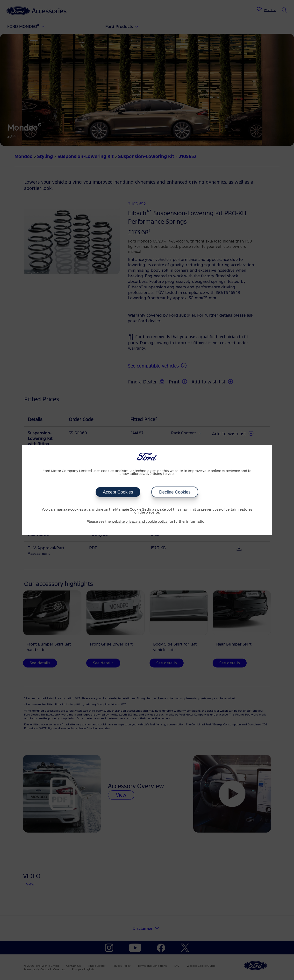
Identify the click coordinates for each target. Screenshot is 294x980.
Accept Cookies (118, 492)
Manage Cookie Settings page (140, 510)
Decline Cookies (175, 492)
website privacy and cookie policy (140, 522)
